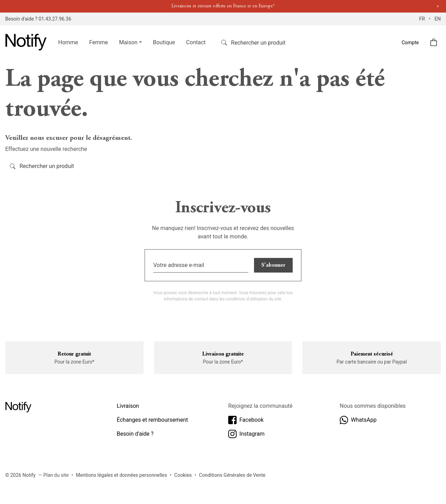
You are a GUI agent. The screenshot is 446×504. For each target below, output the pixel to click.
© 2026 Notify (20, 475)
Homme (68, 42)
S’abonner (273, 265)
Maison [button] (128, 42)
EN (438, 19)
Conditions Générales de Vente (232, 475)
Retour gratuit (74, 354)
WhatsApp (358, 420)
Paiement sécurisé (372, 354)
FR (423, 19)
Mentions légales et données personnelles (122, 475)
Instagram (246, 434)
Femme (99, 42)
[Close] (438, 6)
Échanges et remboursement (152, 420)
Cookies (183, 475)
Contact (196, 42)
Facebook (246, 420)
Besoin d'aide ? (135, 434)
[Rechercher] (263, 43)
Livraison (128, 406)
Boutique (164, 42)
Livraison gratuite (223, 354)
